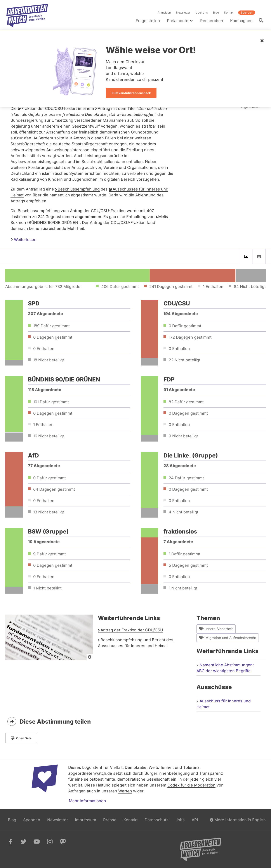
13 (49, 512)
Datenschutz (157, 820)
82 (186, 402)
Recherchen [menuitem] (212, 21)
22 (185, 360)
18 (49, 360)
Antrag (104, 108)
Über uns (202, 13)
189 (51, 326)
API (195, 820)
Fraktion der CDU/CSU (42, 108)
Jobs (180, 820)
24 (186, 478)
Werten (125, 791)
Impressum (86, 820)
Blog (216, 13)
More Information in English (238, 820)
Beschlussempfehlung (79, 189)
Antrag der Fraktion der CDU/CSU (132, 630)
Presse (110, 820)
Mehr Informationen (87, 801)
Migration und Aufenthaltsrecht (228, 638)
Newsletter (183, 13)
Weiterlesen (24, 239)
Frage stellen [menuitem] (148, 21)
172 (190, 337)
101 (51, 402)
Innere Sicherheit (216, 629)
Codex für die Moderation (191, 785)
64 (54, 489)
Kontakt (229, 13)
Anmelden (164, 13)
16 (49, 436)
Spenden (247, 13)
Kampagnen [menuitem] (241, 21)
